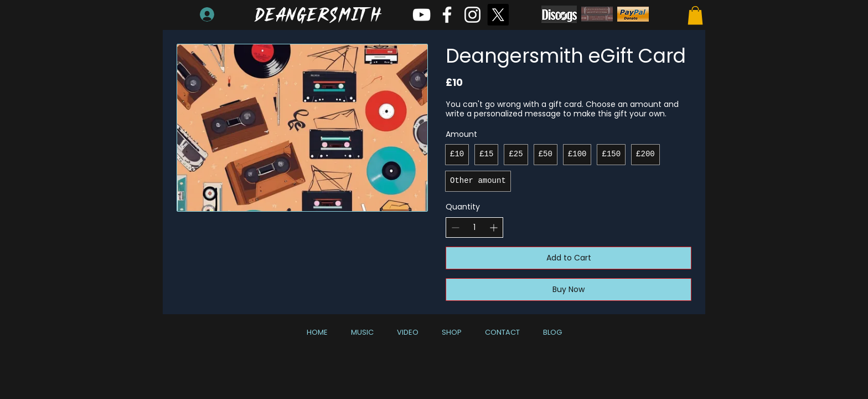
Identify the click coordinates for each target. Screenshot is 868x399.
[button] (695, 15)
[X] (498, 15)
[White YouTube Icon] (422, 15)
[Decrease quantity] (455, 227)
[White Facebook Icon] (447, 15)
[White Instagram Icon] (472, 15)
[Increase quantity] (494, 227)
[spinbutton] (474, 227)
